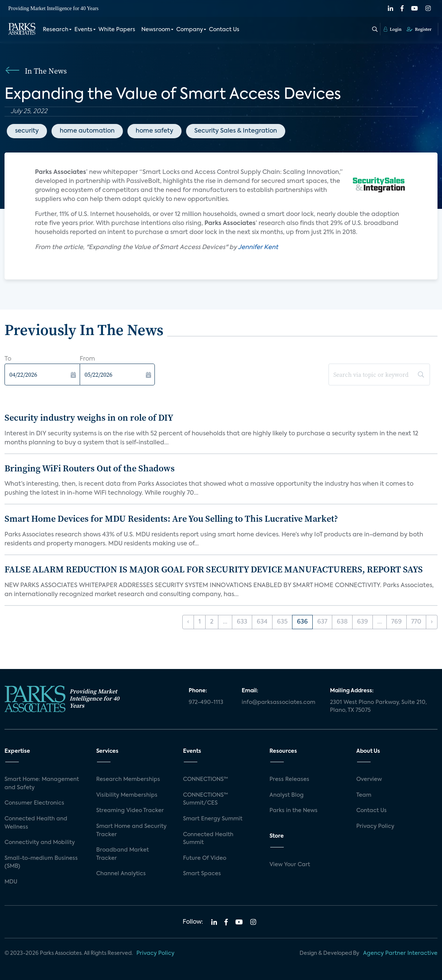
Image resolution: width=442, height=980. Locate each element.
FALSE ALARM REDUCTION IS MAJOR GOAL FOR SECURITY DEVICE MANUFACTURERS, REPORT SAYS (214, 569)
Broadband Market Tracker (123, 854)
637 (322, 622)
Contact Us (224, 29)
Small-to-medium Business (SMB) (41, 862)
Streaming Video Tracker (130, 811)
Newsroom (156, 29)
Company (190, 29)
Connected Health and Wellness (36, 823)
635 (282, 622)
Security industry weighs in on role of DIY (89, 418)
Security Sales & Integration (236, 131)
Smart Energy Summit (213, 819)
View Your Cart (290, 865)
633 (242, 622)
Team (364, 795)
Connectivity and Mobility (40, 843)
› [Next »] (432, 622)
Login (393, 29)
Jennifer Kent (258, 248)
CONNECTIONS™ (206, 779)
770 (416, 622)
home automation (87, 131)
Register (419, 29)
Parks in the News (294, 811)
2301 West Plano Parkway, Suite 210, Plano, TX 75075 (378, 707)
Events (83, 29)
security (27, 131)
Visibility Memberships (127, 795)
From (87, 359)
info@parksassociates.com (279, 702)
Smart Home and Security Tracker (131, 831)
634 (262, 622)
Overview (369, 779)
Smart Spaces (202, 874)
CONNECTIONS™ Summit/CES (206, 799)
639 (363, 622)
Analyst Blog (287, 795)
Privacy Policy (375, 826)
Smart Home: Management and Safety (42, 784)
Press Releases (289, 779)
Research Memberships (128, 779)
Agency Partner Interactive (400, 953)
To (8, 359)
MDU (11, 882)
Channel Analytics (121, 874)
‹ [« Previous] (188, 622)
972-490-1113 (206, 702)
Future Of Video (205, 858)
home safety (154, 131)
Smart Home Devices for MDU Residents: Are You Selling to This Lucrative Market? (171, 519)
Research (56, 29)
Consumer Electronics (34, 803)
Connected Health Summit (208, 839)
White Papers (117, 29)
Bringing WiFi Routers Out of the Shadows (90, 468)
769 (397, 622)
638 (342, 622)
